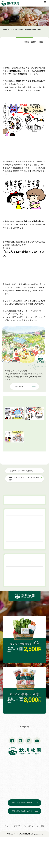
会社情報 (41, 826)
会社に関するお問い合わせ (22, 803)
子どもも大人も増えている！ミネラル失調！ (24, 479)
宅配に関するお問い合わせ (22, 811)
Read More (19, 386)
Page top (26, 727)
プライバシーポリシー (26, 826)
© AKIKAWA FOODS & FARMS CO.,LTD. (18, 834)
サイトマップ (10, 826)
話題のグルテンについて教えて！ (22, 471)
